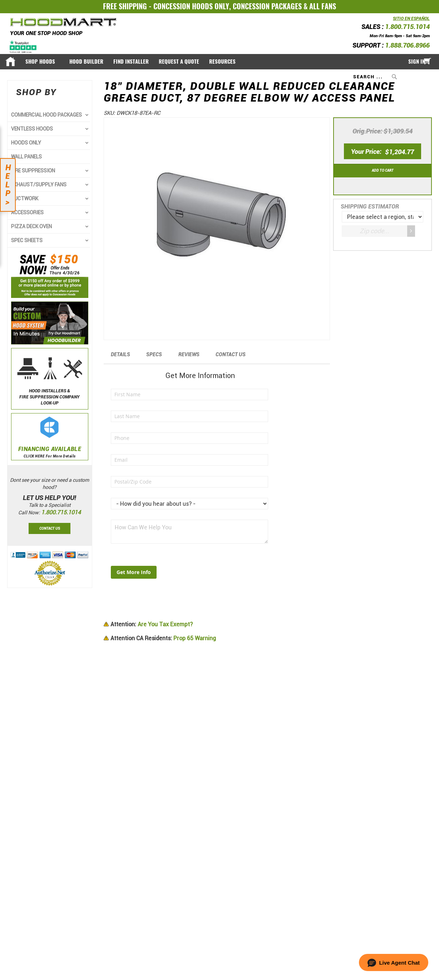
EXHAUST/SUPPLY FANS (39, 185)
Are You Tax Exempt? (152, 624)
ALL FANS (323, 6)
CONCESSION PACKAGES (267, 6)
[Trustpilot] (23, 46)
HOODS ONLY (26, 143)
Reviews (189, 354)
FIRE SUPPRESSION (33, 171)
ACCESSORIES (27, 212)
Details (120, 354)
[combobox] (376, 77)
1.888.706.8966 (407, 45)
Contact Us (231, 354)
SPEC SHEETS (27, 240)
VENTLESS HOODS (32, 129)
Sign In (417, 62)
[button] (394, 962)
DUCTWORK (25, 199)
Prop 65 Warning (163, 638)
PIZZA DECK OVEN (31, 226)
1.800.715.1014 (407, 27)
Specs (154, 354)
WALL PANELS (26, 157)
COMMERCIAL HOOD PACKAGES (46, 115)
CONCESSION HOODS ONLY (191, 6)
